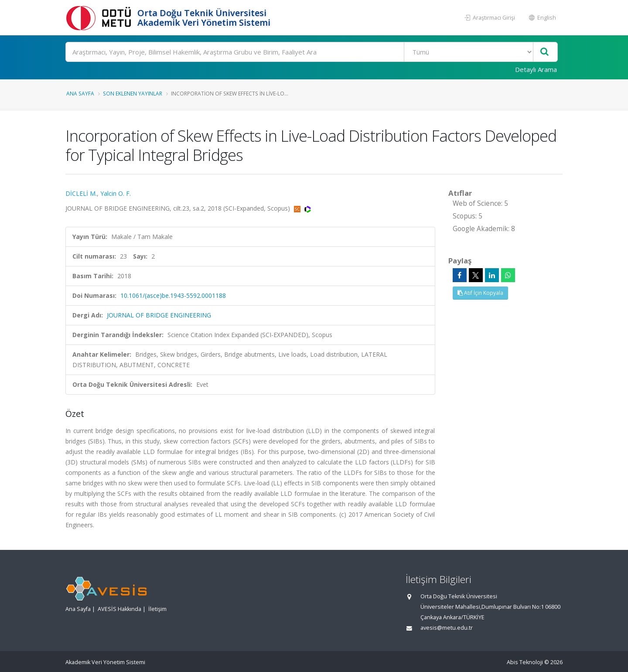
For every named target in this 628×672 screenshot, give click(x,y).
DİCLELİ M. (81, 193)
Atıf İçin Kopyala (480, 293)
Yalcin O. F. (116, 193)
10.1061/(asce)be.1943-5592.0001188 (173, 295)
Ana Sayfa (80, 93)
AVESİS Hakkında (119, 609)
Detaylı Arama (536, 69)
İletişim (157, 609)
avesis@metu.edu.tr (447, 628)
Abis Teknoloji (525, 662)
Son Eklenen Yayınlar (133, 93)
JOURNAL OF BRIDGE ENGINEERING (159, 315)
